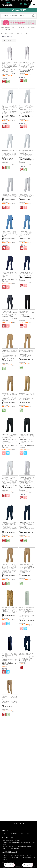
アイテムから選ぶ (26, 28)
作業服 (33, 28)
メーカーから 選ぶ (29, 865)
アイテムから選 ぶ (10, 865)
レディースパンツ (26, 33)
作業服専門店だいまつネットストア (10, 28)
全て (2, 33)
